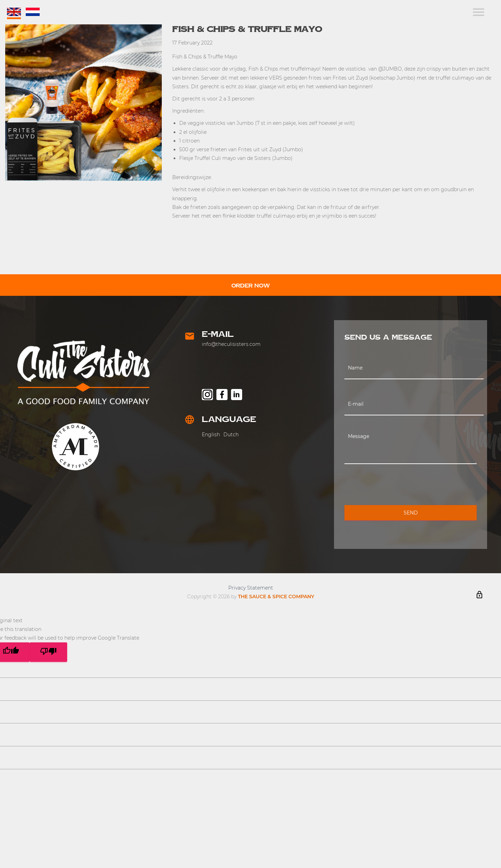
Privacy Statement (251, 588)
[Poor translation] (48, 652)
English (211, 435)
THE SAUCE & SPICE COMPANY (276, 597)
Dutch (231, 435)
